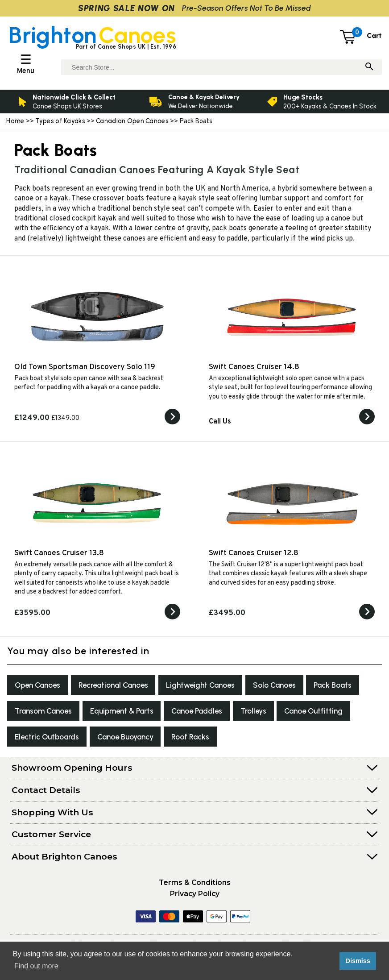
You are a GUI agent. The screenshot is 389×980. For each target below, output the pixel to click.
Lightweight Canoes (215, 686)
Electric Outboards (130, 741)
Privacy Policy (195, 899)
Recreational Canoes (121, 686)
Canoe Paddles (270, 713)
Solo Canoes (293, 686)
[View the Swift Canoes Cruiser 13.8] (172, 618)
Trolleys (331, 713)
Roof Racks (283, 741)
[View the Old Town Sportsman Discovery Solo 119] (172, 423)
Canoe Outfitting (46, 741)
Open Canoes (40, 686)
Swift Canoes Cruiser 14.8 (254, 367)
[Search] (369, 67)
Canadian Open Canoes (132, 121)
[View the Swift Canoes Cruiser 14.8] (367, 423)
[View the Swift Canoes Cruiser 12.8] (367, 618)
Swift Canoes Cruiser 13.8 (59, 553)
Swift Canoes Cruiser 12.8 (254, 553)
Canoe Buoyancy (214, 741)
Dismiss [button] (358, 961)
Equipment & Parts (190, 713)
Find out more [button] (36, 966)
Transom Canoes (106, 713)
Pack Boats (35, 713)
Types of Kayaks (61, 121)
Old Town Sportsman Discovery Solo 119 (85, 367)
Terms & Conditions (195, 888)
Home (15, 121)
